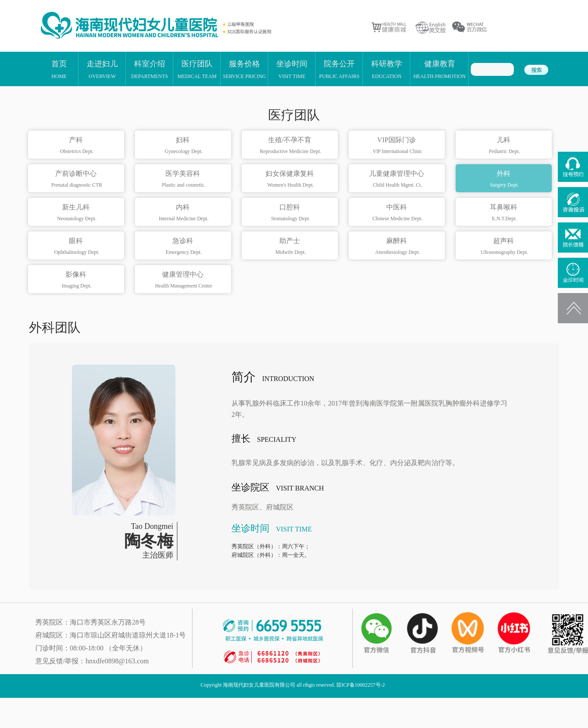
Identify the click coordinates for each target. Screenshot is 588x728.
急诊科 (184, 247)
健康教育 (439, 69)
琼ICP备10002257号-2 (361, 685)
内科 (184, 213)
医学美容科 (184, 179)
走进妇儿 (102, 69)
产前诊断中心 (77, 179)
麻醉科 (398, 247)
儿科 (505, 146)
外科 (505, 179)
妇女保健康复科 (291, 179)
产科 (77, 146)
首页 (59, 69)
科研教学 (387, 69)
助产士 (291, 247)
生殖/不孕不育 (291, 146)
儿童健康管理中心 (398, 179)
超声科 (505, 247)
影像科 (77, 280)
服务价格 (244, 69)
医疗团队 (197, 69)
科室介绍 (150, 69)
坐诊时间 (292, 69)
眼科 (77, 247)
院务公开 (339, 69)
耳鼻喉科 (505, 213)
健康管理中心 (184, 280)
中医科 (398, 213)
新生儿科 (77, 213)
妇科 (184, 146)
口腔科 (291, 213)
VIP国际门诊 (398, 146)
